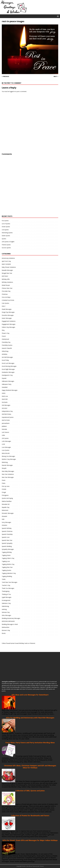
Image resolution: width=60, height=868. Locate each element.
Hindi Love (5, 396)
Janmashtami (6, 423)
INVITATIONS (6, 420)
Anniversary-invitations (8, 258)
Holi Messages (6, 405)
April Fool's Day (6, 261)
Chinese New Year (7, 288)
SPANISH (4, 525)
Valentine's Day (6, 603)
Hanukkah (5, 387)
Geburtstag (5, 351)
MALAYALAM (6, 453)
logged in (12, 91)
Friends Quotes (6, 245)
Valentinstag (5, 606)
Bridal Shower (6, 285)
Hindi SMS (5, 399)
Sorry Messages (6, 522)
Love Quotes (6, 450)
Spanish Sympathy (7, 543)
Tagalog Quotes (6, 570)
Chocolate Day (6, 291)
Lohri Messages (6, 441)
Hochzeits (5, 402)
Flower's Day (6, 333)
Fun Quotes (5, 221)
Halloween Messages (8, 381)
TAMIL (4, 579)
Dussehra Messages (8, 315)
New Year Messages (8, 477)
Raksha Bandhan (7, 501)
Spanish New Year (7, 540)
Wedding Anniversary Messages (11, 618)
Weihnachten (6, 627)
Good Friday (5, 360)
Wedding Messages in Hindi (10, 624)
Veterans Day (6, 612)
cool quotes (5, 230)
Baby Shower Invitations (9, 267)
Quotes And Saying (7, 498)
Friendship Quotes (7, 345)
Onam (4, 480)
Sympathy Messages (8, 549)
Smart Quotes (6, 227)
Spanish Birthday (7, 528)
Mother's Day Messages (9, 459)
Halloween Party (7, 384)
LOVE (3, 444)
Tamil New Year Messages (10, 582)
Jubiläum (4, 426)
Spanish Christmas (7, 531)
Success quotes (6, 248)
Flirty (3, 330)
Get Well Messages (7, 357)
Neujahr (4, 468)
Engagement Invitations (9, 321)
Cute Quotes (5, 303)
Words (4, 633)
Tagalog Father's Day (8, 558)
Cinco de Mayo (6, 297)
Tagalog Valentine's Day (9, 573)
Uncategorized (6, 600)
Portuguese (5, 495)
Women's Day (6, 630)
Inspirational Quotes (8, 417)
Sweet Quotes (6, 236)
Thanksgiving (6, 591)
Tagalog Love (6, 561)
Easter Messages (7, 318)
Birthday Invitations (7, 282)
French (4, 336)
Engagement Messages (9, 324)
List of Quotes (6, 224)
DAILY (4, 306)
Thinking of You (6, 594)
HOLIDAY (5, 408)
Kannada (4, 429)
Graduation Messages (8, 372)
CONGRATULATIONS (8, 300)
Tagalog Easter (6, 555)
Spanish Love (6, 537)
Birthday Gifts (6, 279)
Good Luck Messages (8, 363)
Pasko (4, 483)
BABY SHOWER (6, 264)
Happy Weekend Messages (10, 390)
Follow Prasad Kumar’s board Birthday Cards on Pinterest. (19, 643)
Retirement (5, 510)
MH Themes (41, 866)
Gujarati (4, 378)
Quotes (4, 239)
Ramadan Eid (6, 504)
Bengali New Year (7, 273)
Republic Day (6, 507)
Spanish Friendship (7, 534)
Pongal (4, 492)
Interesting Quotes (7, 233)
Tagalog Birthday (7, 552)
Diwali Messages (7, 309)
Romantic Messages (8, 513)
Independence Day (7, 411)
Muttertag (5, 462)
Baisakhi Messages (7, 270)
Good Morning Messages (9, 366)
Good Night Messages (8, 369)
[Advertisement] (15, 125)
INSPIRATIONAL (7, 414)
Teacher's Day (6, 585)
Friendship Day (6, 342)
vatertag (4, 609)
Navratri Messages (7, 465)
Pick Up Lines (6, 486)
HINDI (4, 393)
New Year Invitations (8, 474)
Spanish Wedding (7, 546)
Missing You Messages (8, 456)
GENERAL (5, 354)
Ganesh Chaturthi (7, 348)
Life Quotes (5, 438)
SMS (3, 519)
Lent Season (5, 432)
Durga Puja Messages (8, 312)
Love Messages (6, 447)
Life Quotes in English (8, 242)
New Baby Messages (8, 471)
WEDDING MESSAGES (8, 621)
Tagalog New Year (7, 567)
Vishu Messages (6, 615)
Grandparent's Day (7, 375)
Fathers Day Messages (8, 327)
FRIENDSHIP (5, 339)
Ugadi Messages (7, 597)
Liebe (3, 435)
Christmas (5, 294)
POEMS (4, 489)
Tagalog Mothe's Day (8, 564)
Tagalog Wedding (7, 576)
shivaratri (4, 516)
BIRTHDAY (5, 276)
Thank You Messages (8, 588)
